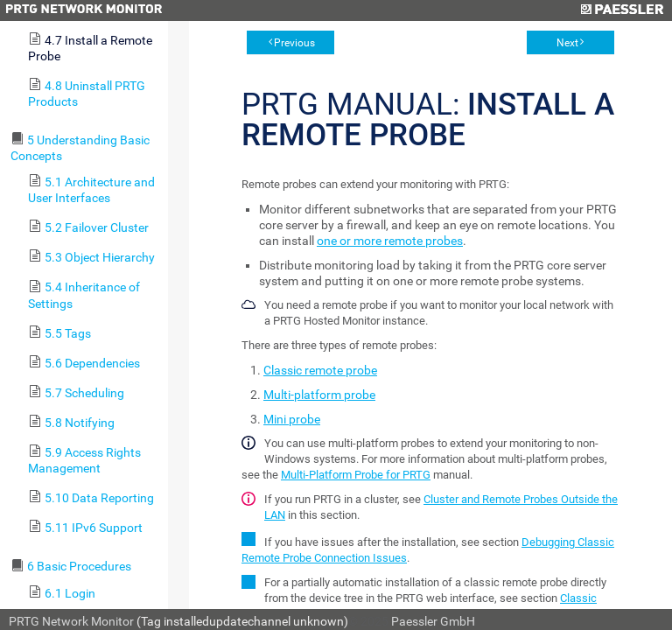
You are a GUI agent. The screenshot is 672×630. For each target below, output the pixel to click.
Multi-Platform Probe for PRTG (356, 475)
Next (567, 43)
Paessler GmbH (433, 621)
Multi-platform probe (319, 395)
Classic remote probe (320, 370)
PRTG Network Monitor (71, 621)
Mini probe (292, 419)
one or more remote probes (390, 241)
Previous (294, 43)
